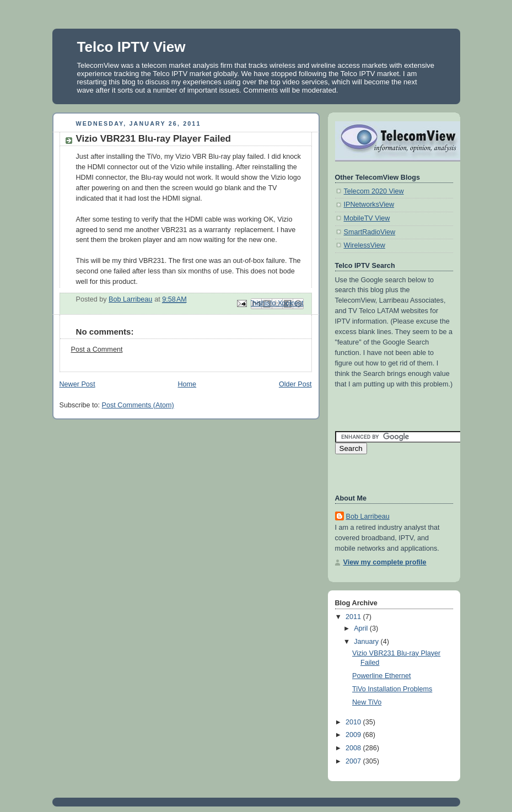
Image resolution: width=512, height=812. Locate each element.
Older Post (295, 384)
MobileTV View (367, 218)
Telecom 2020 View (374, 191)
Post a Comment (97, 349)
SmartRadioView (370, 232)
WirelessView (365, 245)
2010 (354, 722)
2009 (354, 735)
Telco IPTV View (131, 47)
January (367, 642)
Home (187, 384)
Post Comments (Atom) (138, 405)
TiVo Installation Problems (392, 689)
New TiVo (367, 702)
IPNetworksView (369, 205)
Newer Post (77, 384)
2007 (354, 761)
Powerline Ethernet (382, 676)
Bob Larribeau (368, 517)
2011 (354, 617)
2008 (354, 748)
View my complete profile (385, 562)
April (362, 628)
